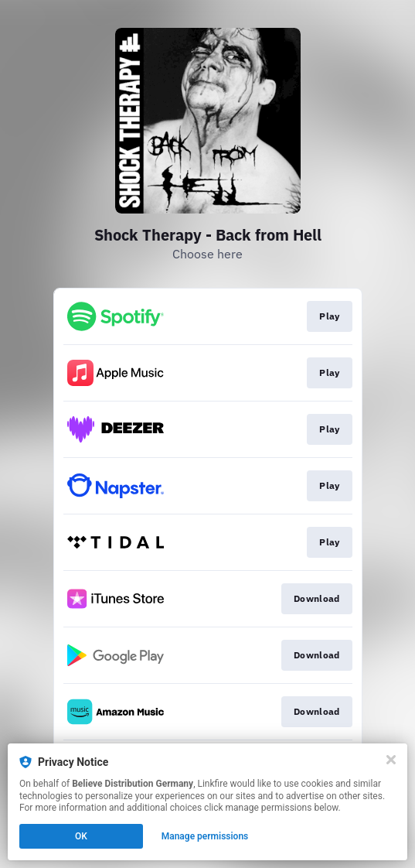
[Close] (391, 760)
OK (81, 836)
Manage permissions (205, 836)
